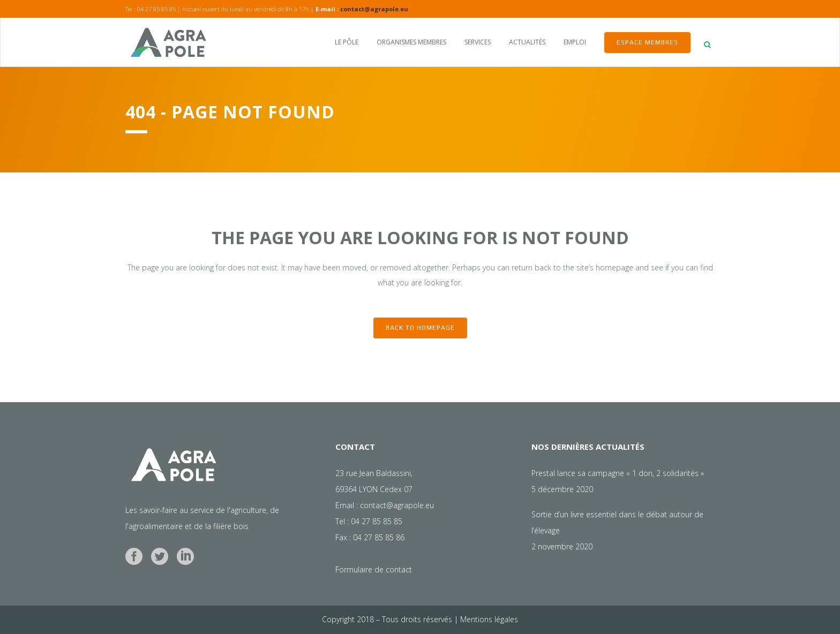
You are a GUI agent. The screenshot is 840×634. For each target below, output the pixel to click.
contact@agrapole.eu (374, 9)
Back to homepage (420, 328)
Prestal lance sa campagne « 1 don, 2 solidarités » (618, 473)
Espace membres (647, 42)
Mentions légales (489, 619)
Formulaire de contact (374, 569)
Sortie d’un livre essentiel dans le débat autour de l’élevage (617, 522)
